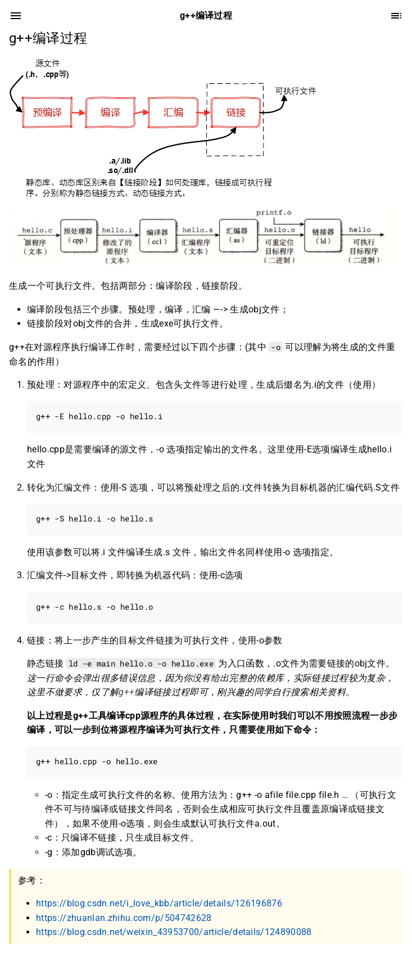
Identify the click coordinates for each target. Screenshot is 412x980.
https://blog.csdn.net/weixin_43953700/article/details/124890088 (174, 932)
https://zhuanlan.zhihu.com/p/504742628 (124, 918)
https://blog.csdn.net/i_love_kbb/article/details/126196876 (159, 903)
